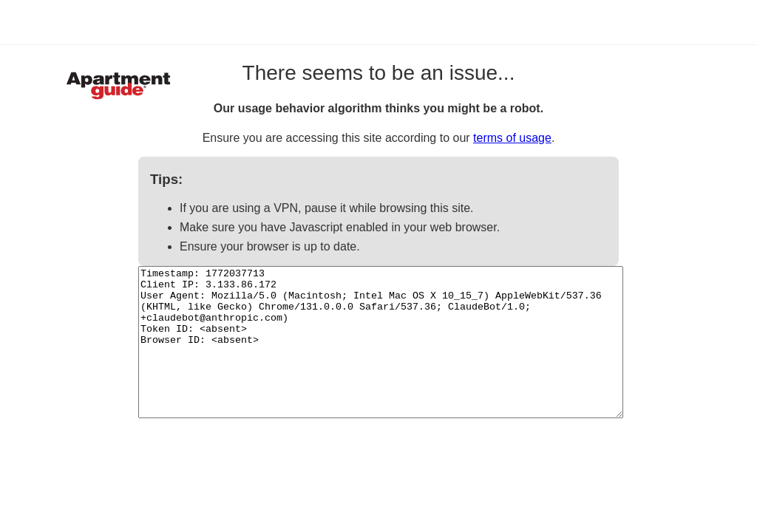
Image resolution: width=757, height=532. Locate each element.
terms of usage (512, 138)
